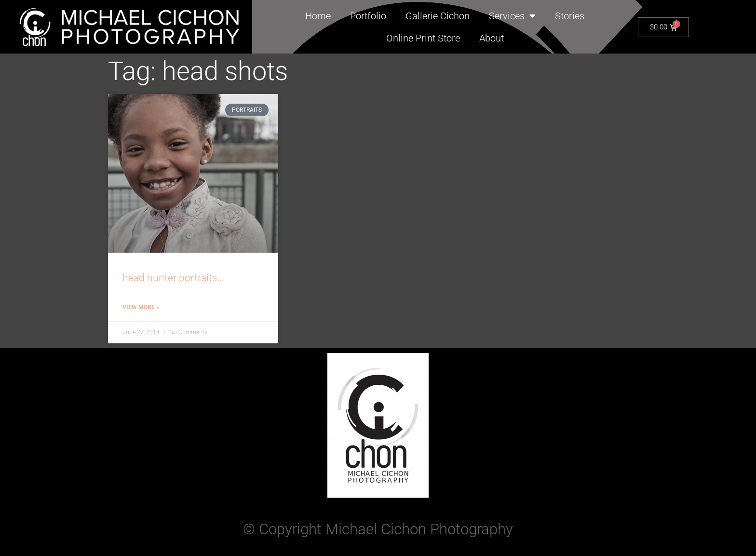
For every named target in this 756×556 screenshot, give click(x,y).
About (492, 38)
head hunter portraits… (173, 278)
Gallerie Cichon (438, 16)
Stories (570, 16)
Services (512, 16)
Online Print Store (423, 38)
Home (318, 16)
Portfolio (368, 16)
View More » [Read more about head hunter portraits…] (141, 307)
